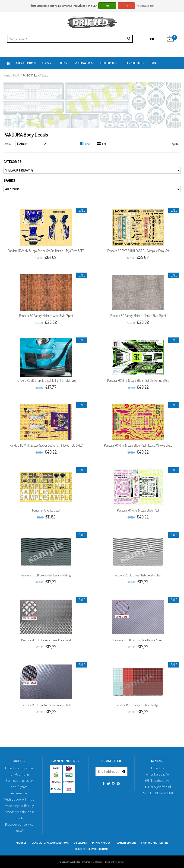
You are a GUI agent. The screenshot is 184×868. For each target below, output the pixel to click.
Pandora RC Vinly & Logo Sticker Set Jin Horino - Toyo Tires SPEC (46, 251)
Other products (134, 63)
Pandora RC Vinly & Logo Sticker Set (138, 510)
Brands (154, 63)
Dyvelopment (119, 862)
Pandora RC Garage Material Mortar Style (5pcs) (138, 316)
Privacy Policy (101, 843)
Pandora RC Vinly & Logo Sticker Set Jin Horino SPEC (138, 380)
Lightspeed (98, 862)
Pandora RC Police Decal (46, 510)
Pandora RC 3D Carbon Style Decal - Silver (138, 640)
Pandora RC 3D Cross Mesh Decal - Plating (46, 575)
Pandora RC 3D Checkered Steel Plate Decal (46, 640)
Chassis (47, 63)
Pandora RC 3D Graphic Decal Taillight (138, 705)
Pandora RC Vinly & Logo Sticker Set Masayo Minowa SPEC (138, 445)
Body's (64, 63)
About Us (21, 843)
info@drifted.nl (160, 787)
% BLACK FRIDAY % (26, 63)
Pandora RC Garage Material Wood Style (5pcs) (46, 316)
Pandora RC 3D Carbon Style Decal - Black (46, 705)
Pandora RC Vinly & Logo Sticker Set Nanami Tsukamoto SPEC (46, 445)
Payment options (126, 843)
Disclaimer (81, 843)
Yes (107, 6)
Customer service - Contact (92, 849)
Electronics (109, 63)
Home (7, 75)
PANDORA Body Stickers (35, 75)
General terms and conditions (50, 843)
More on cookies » (146, 6)
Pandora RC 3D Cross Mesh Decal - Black (138, 575)
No (126, 6)
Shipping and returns (155, 843)
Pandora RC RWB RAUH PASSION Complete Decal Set (138, 251)
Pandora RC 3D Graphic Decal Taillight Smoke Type (46, 380)
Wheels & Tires (85, 63)
